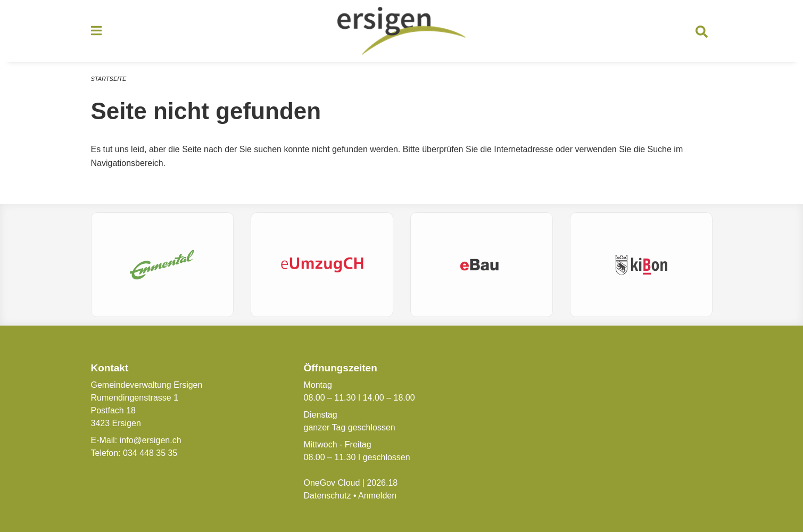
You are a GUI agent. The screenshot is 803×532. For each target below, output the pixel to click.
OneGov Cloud (332, 483)
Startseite (109, 79)
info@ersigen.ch (151, 440)
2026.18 (382, 483)
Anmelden (377, 496)
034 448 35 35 (150, 453)
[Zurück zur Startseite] (402, 31)
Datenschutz (327, 496)
